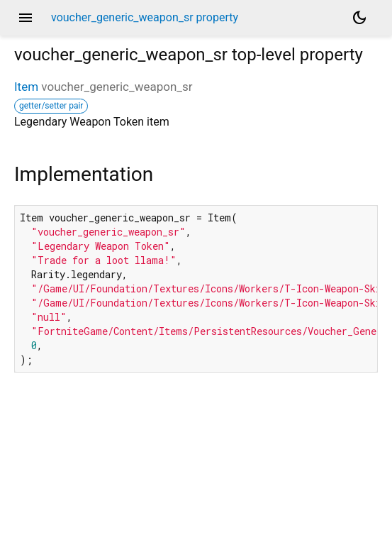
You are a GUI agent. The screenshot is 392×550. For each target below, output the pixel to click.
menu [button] (26, 18)
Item (26, 87)
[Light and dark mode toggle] (359, 18)
